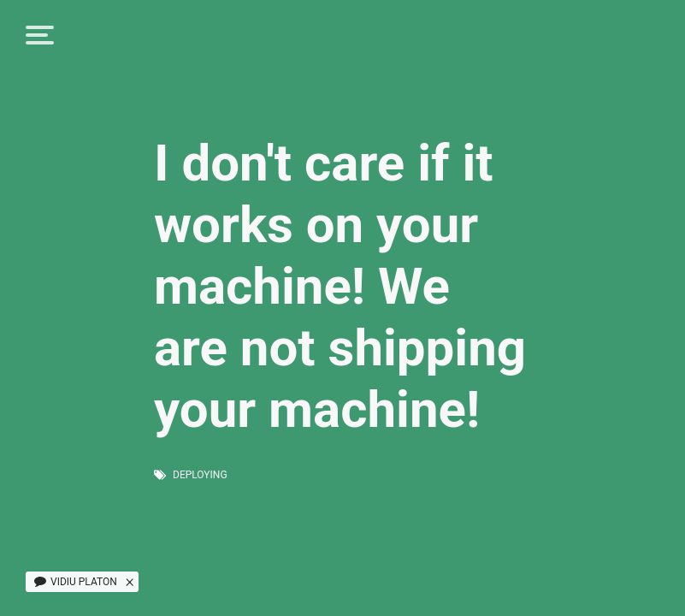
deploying (200, 475)
